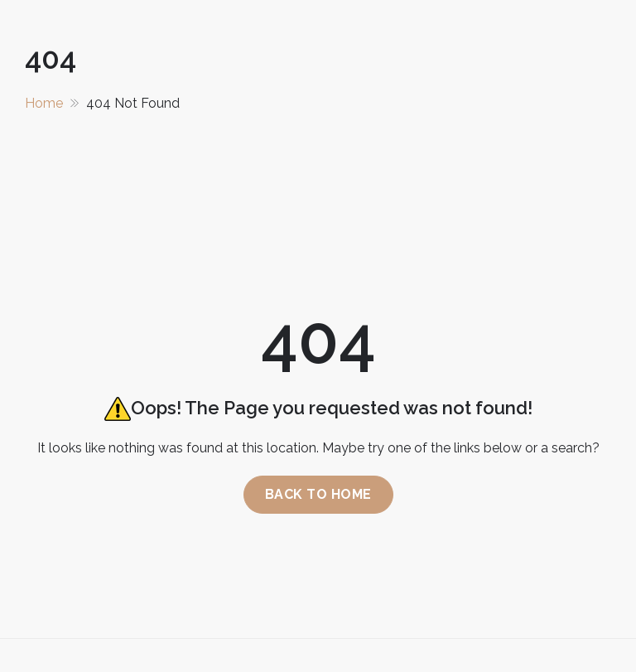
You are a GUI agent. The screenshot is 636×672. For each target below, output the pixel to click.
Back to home (318, 494)
